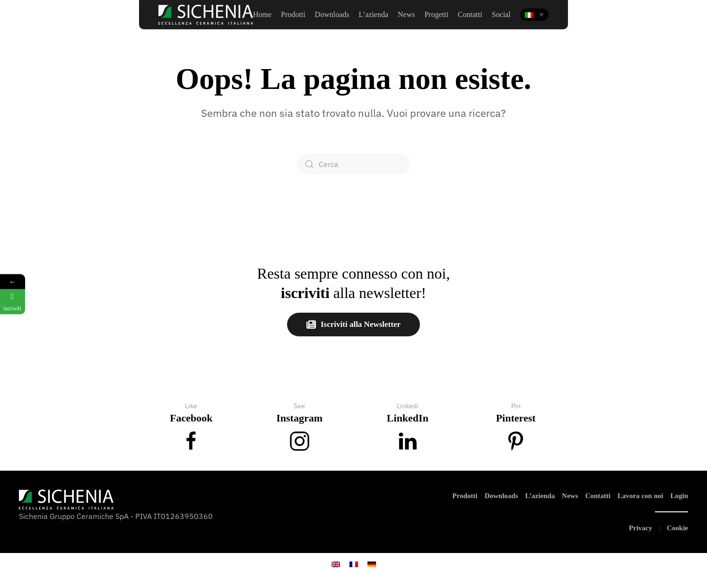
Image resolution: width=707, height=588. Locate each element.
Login (679, 496)
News (406, 14)
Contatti (598, 496)
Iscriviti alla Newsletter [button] (353, 325)
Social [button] (501, 14)
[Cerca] (354, 164)
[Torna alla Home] (206, 15)
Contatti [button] (470, 14)
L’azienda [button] (374, 14)
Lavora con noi (641, 496)
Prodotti (293, 14)
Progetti (436, 14)
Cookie (677, 528)
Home (262, 14)
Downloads (332, 14)
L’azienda (540, 496)
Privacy (641, 528)
